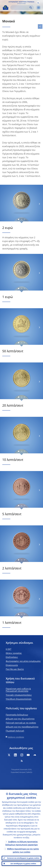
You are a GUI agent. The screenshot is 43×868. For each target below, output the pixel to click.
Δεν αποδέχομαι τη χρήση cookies (23, 864)
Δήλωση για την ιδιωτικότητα (20, 719)
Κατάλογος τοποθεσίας (16, 737)
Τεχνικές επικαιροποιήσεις (19, 695)
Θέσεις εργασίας (14, 653)
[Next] (39, 204)
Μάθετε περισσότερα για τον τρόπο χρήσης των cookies (23, 850)
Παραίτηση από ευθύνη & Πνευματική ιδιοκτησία (18, 690)
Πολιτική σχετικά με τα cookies (21, 723)
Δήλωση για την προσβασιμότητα (22, 727)
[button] (38, 3)
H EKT (9, 649)
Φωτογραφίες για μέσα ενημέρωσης (23, 661)
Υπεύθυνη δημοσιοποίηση (19, 699)
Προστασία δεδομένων (17, 715)
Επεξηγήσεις (12, 657)
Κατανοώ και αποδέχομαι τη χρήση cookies (23, 858)
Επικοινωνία (12, 665)
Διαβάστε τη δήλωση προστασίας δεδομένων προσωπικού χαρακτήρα (22, 843)
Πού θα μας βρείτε (15, 669)
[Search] (20, 8)
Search (31, 8)
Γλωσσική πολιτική (15, 731)
